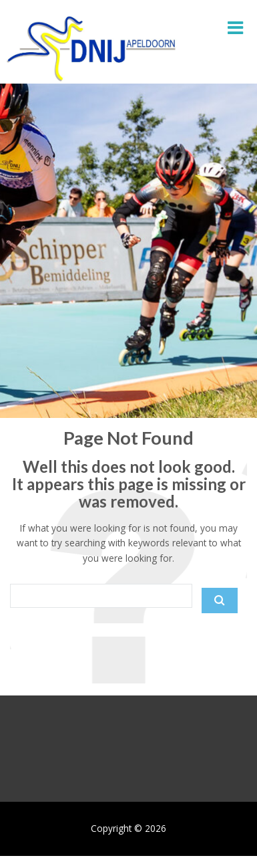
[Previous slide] (21, 742)
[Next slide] (236, 742)
